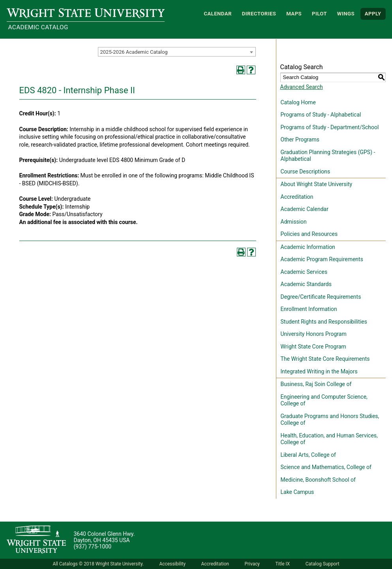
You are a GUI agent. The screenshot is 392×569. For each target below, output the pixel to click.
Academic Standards (306, 284)
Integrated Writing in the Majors (319, 371)
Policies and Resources (309, 234)
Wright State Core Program (313, 347)
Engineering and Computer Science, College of (324, 400)
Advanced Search (302, 87)
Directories (259, 14)
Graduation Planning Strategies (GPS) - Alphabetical (328, 156)
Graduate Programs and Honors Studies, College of (330, 420)
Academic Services (304, 272)
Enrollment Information (309, 309)
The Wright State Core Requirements (325, 359)
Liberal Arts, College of (308, 455)
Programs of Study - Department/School (330, 127)
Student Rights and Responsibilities (324, 322)
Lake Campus (297, 492)
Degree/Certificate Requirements (321, 297)
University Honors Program (314, 334)
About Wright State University (317, 184)
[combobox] (177, 52)
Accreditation (297, 197)
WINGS (346, 14)
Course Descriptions (306, 171)
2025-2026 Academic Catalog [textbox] (134, 52)
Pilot (319, 14)
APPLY (373, 14)
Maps (294, 14)
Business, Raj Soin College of (316, 384)
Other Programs (300, 139)
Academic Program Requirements (322, 259)
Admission (294, 222)
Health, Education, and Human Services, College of (329, 439)
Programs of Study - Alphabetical (321, 115)
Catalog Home (298, 102)
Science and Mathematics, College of (326, 467)
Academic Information (308, 247)
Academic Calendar (305, 209)
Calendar (218, 14)
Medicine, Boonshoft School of (318, 480)
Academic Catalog (38, 27)
